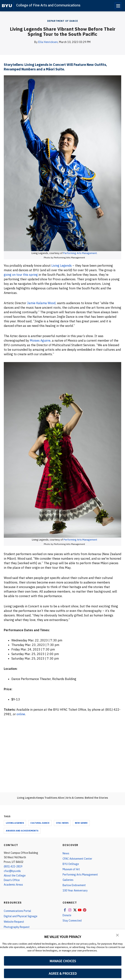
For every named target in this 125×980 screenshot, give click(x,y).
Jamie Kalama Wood (41, 303)
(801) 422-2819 (13, 866)
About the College (15, 876)
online (20, 714)
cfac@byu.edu (12, 871)
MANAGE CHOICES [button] (63, 961)
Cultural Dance (40, 823)
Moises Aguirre (40, 340)
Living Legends (62, 266)
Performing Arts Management (80, 253)
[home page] (7, 6)
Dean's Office (12, 880)
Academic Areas (13, 885)
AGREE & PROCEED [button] (63, 973)
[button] (117, 935)
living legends (15, 823)
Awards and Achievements (22, 831)
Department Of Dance (63, 21)
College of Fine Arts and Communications (48, 5)
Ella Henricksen (48, 42)
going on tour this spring (21, 275)
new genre (81, 823)
